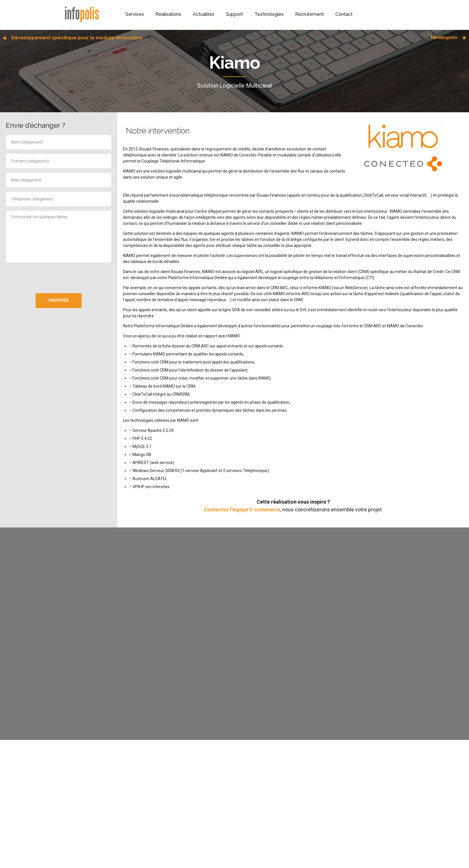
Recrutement (310, 14)
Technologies (269, 14)
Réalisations (168, 14)
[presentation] (59, 278)
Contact (344, 14)
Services (135, 14)
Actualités (204, 14)
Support (234, 14)
